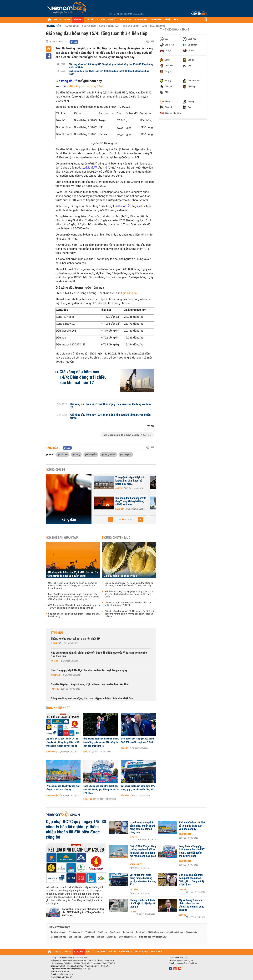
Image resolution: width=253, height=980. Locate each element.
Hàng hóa (54, 26)
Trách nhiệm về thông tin (61, 977)
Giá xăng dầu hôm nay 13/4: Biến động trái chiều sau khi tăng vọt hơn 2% (111, 406)
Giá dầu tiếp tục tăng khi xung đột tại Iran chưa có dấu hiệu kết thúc (90, 684)
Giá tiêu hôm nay (155, 932)
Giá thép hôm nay (58, 937)
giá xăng (76, 454)
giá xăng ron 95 (109, 454)
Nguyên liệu (89, 26)
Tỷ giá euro (115, 932)
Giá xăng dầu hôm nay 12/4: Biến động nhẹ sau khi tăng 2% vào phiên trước (111, 416)
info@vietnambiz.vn (65, 974)
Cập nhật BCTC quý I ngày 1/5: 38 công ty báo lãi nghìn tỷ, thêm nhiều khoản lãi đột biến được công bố (63, 742)
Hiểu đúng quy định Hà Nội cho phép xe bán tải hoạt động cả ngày (89, 670)
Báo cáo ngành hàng (135, 26)
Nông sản (114, 26)
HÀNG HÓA (78, 20)
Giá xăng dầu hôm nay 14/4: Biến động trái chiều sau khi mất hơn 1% (83, 377)
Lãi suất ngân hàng (174, 932)
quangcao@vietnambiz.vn (186, 963)
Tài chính (55, 661)
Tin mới (57, 633)
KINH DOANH (156, 20)
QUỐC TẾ (89, 20)
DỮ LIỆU (168, 20)
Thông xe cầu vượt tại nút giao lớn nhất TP (75, 639)
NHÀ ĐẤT (112, 20)
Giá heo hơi (128, 932)
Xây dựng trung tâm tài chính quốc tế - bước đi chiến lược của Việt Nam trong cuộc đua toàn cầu (99, 654)
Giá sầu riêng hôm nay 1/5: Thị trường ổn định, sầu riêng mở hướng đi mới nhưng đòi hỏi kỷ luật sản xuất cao (130, 614)
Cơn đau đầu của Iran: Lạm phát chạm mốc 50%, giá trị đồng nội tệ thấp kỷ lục (192, 880)
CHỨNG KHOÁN (125, 20)
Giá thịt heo (89, 937)
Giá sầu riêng (75, 937)
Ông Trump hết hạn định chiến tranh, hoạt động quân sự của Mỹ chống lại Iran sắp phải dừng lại (101, 742)
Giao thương (157, 26)
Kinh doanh (56, 675)
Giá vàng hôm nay (58, 932)
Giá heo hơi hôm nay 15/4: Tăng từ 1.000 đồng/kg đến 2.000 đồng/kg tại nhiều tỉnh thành (109, 72)
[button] (111, 520)
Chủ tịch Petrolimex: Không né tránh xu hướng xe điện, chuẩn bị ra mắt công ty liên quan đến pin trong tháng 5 (73, 586)
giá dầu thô (63, 454)
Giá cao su (111, 937)
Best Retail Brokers (128, 937)
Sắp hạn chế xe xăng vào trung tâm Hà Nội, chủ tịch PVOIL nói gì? (74, 615)
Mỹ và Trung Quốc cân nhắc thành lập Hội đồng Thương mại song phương (192, 905)
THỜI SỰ (57, 20)
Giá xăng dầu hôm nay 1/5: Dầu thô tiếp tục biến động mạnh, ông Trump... (116, 481)
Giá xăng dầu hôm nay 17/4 (86, 87)
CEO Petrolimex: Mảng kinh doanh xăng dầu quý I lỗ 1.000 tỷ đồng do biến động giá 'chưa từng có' (74, 607)
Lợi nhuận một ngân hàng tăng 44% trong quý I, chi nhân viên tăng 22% (138, 788)
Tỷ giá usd (90, 932)
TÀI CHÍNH (101, 20)
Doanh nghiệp (52, 752)
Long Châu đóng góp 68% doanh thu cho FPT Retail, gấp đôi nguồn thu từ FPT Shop (101, 790)
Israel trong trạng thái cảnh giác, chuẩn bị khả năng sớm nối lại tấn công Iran (143, 827)
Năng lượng (72, 26)
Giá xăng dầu (192, 932)
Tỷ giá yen (102, 932)
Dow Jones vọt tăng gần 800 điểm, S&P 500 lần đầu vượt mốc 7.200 (138, 740)
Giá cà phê (140, 932)
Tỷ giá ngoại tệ (76, 932)
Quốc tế (87, 752)
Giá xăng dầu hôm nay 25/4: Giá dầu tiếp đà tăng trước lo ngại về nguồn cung (73, 574)
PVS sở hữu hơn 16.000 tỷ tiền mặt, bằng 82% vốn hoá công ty (63, 788)
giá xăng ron (126, 454)
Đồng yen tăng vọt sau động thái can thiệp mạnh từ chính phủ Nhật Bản (92, 698)
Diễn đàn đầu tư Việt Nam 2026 (153, 937)
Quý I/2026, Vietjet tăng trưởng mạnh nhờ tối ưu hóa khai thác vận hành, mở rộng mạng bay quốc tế (143, 853)
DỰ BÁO (67, 20)
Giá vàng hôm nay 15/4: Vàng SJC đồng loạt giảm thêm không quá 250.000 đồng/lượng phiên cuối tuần (111, 66)
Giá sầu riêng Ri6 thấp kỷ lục (120, 576)
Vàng (102, 26)
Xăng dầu (69, 519)
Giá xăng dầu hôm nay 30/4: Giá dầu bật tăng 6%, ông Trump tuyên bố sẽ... (116, 501)
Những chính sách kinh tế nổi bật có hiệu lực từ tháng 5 (143, 903)
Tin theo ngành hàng (175, 30)
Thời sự (54, 643)
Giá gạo (100, 937)
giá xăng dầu (130, 293)
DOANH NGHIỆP (141, 20)
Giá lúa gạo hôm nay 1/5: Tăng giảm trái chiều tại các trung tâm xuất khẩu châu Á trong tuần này (129, 584)
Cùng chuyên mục (117, 538)
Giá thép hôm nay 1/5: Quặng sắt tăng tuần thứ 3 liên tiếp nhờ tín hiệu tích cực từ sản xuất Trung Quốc (129, 594)
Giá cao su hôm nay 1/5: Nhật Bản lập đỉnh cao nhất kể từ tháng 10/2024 (128, 604)
